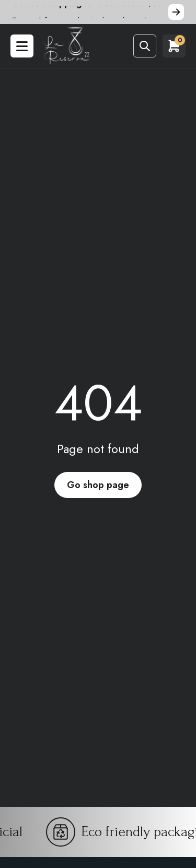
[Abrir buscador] (145, 46)
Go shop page (98, 485)
